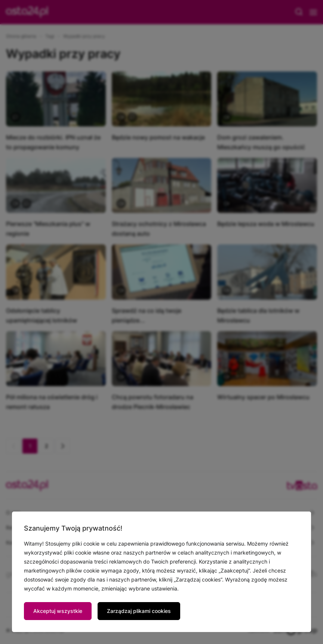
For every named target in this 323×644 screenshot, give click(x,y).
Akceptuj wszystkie (58, 611)
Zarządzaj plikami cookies (139, 611)
